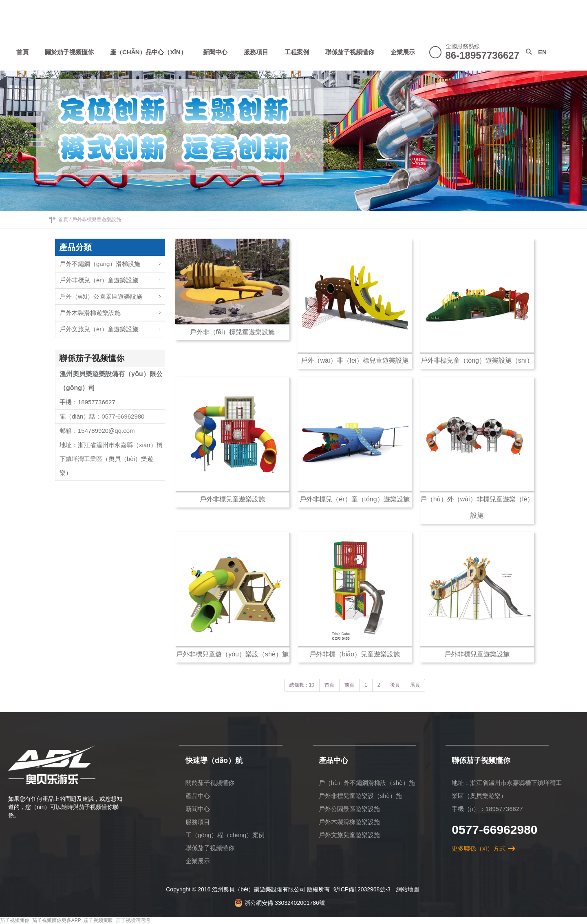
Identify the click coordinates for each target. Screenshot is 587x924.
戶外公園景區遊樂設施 (349, 809)
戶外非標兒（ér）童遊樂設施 (112, 278)
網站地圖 (408, 889)
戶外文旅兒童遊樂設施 (349, 835)
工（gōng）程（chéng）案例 (225, 835)
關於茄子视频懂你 (210, 783)
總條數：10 (302, 685)
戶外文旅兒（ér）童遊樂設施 (112, 327)
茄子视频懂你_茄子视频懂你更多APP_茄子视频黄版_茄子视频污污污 (75, 920)
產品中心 (198, 796)
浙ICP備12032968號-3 (362, 889)
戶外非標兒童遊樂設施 (97, 219)
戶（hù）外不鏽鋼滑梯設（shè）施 (367, 783)
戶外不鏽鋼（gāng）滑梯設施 (112, 262)
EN (542, 52)
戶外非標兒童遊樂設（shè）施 (360, 796)
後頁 (395, 685)
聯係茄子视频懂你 (210, 848)
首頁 (63, 219)
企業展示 (198, 861)
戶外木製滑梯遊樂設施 (112, 311)
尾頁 (415, 685)
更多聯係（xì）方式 (479, 848)
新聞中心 (198, 809)
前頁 (349, 685)
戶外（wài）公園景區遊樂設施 (112, 294)
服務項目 (198, 822)
